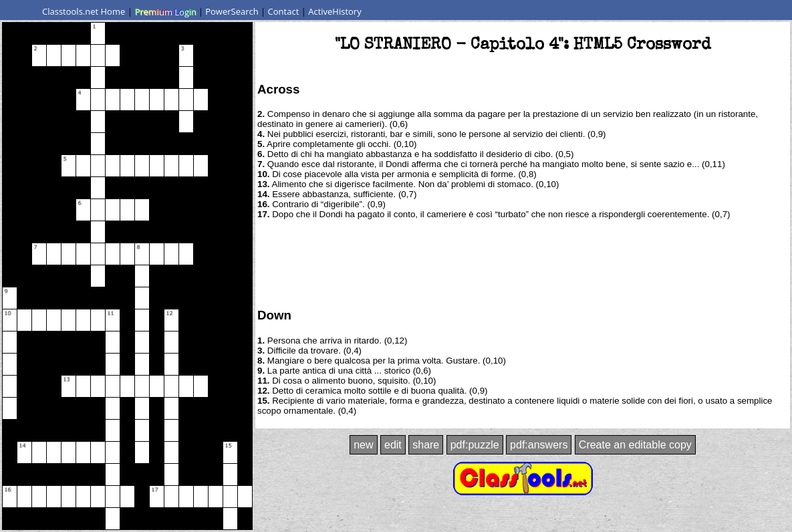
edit (393, 445)
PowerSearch (232, 11)
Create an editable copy (635, 445)
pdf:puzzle (475, 445)
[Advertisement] (523, 263)
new (363, 445)
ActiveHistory (335, 11)
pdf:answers (539, 445)
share (426, 445)
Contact (284, 11)
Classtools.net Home (84, 11)
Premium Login (165, 11)
